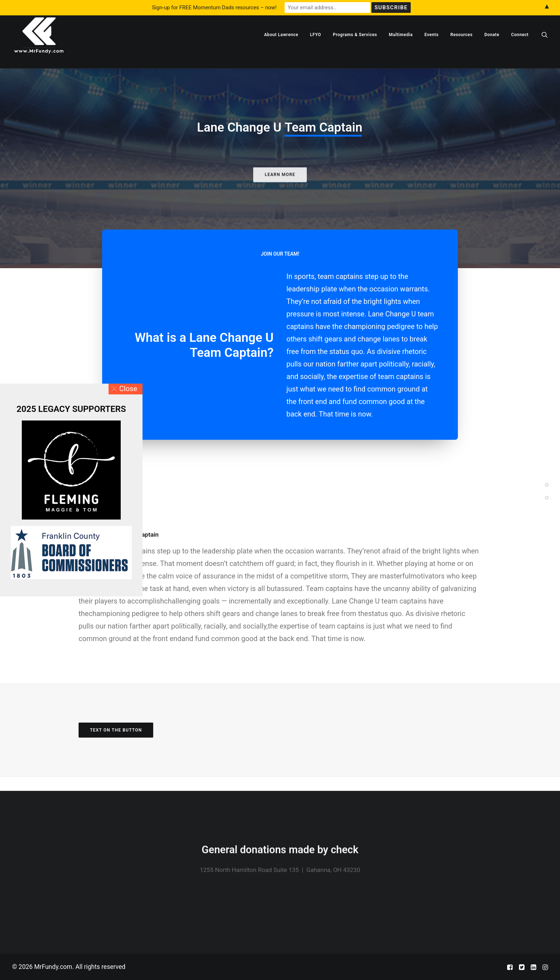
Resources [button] (461, 49)
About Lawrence (281, 49)
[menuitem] (281, 49)
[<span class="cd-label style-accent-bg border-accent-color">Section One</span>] (547, 483)
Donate (492, 49)
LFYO (316, 49)
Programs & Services (355, 49)
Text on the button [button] (116, 744)
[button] (545, 49)
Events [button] (431, 49)
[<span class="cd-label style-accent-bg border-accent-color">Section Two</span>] (547, 496)
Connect (520, 49)
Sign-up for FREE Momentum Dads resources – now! (214, 8)
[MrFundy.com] (39, 49)
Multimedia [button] (401, 49)
